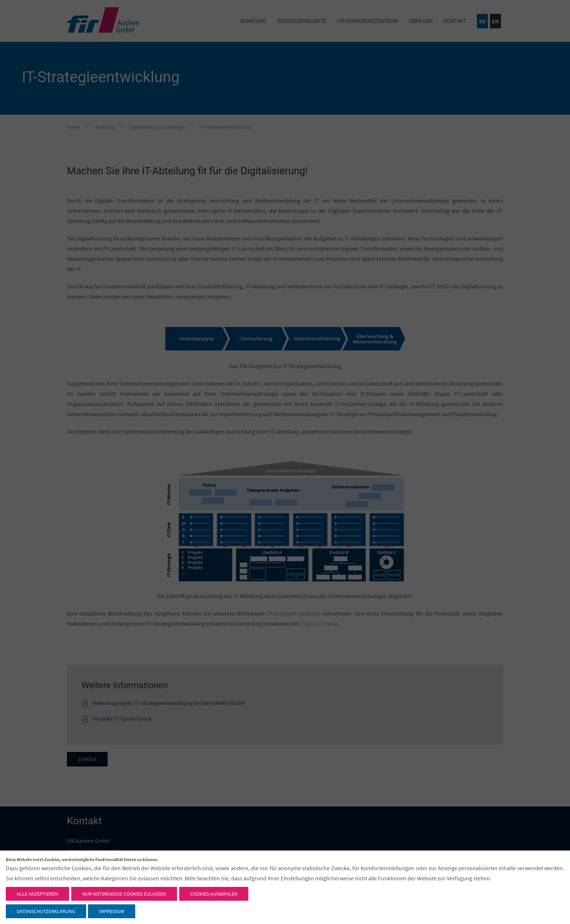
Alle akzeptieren (37, 894)
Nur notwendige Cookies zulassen (124, 894)
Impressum (112, 911)
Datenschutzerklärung (46, 911)
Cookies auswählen (214, 894)
